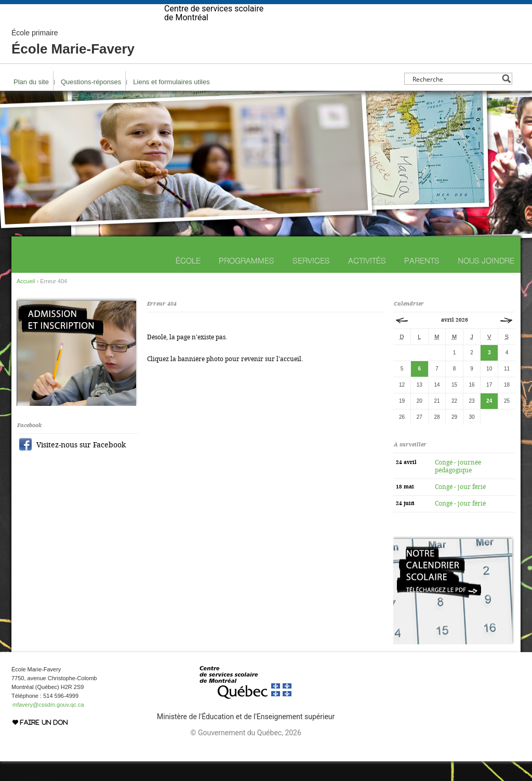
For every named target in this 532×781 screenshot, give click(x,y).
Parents (422, 280)
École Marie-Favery (73, 62)
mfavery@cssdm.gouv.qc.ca (48, 724)
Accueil (26, 301)
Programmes (247, 280)
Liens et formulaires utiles (171, 102)
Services (311, 280)
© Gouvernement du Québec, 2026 (245, 752)
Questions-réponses (91, 102)
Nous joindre (486, 280)
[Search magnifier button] (506, 98)
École (188, 280)
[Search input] (455, 98)
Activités (367, 280)
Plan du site (31, 102)
